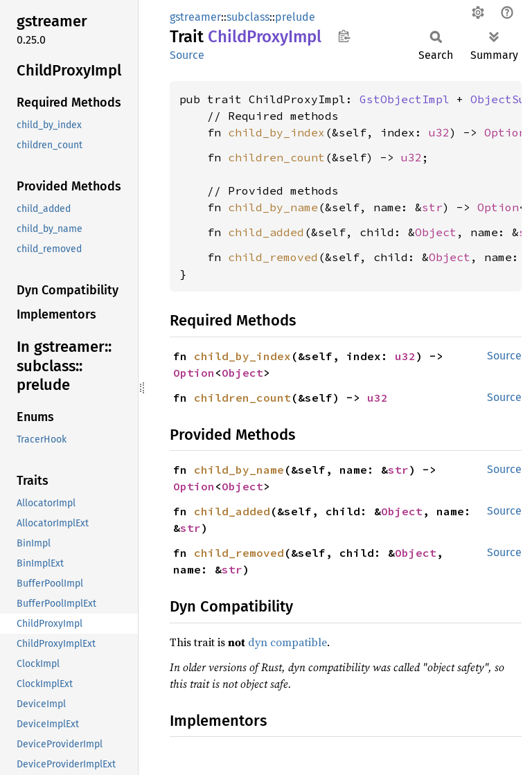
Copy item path (344, 36)
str (432, 207)
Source (187, 55)
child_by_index (276, 132)
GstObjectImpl (405, 99)
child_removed (273, 257)
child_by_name (273, 207)
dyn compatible (287, 642)
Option (505, 132)
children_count (276, 157)
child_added (266, 232)
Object (436, 232)
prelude (295, 17)
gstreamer (195, 17)
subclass (248, 17)
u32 (439, 132)
